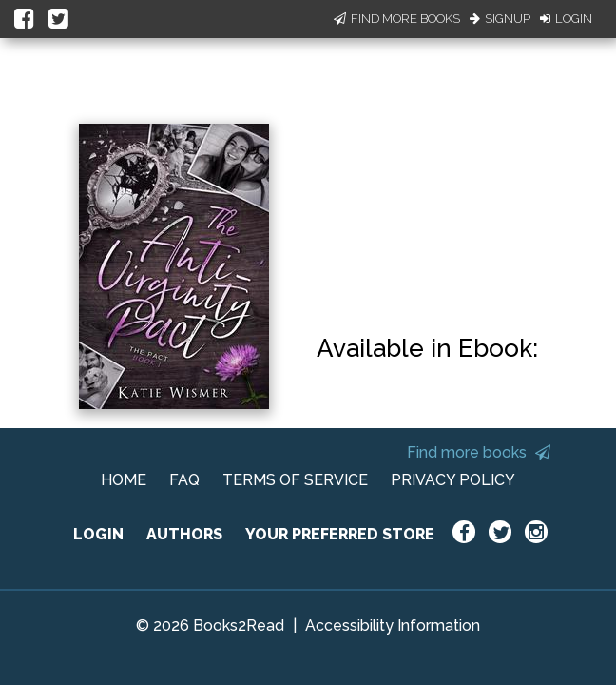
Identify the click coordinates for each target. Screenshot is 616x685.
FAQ (184, 480)
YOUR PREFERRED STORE (340, 534)
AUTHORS (184, 534)
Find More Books (397, 19)
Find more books (479, 452)
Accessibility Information (393, 626)
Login (566, 19)
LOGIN (98, 534)
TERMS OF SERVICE (295, 480)
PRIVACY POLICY (453, 480)
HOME (124, 480)
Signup (500, 19)
